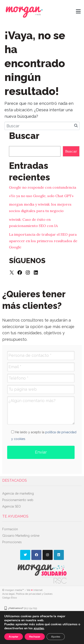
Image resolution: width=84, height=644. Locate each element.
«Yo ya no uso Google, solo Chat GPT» (41, 196)
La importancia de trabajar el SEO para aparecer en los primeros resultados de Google (43, 241)
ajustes (39, 628)
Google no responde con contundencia (43, 187)
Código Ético (10, 598)
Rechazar (35, 637)
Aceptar (14, 637)
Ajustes (56, 637)
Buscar (71, 151)
